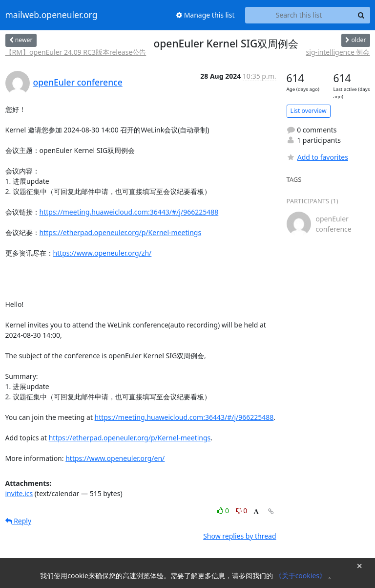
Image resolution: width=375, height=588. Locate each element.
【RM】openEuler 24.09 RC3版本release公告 (76, 52)
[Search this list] (299, 15)
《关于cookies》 (302, 576)
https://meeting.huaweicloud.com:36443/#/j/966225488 (129, 212)
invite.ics (19, 493)
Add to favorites (317, 157)
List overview (309, 111)
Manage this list (206, 15)
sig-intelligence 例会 (338, 52)
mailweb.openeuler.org (52, 15)
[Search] (361, 15)
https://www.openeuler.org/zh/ (103, 253)
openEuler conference (78, 82)
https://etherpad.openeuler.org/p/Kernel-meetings (121, 232)
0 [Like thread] (224, 511)
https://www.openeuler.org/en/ (115, 458)
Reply (19, 521)
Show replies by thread (240, 536)
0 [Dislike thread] (242, 511)
